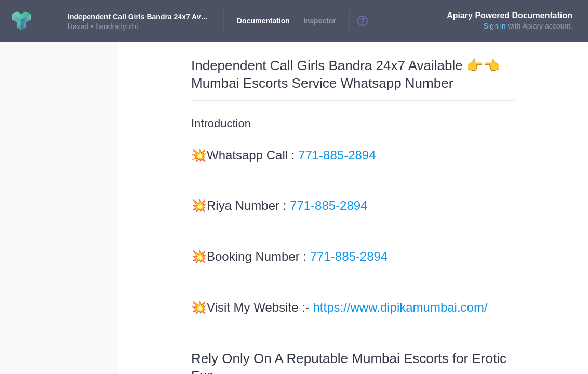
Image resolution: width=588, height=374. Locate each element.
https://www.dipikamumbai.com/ (400, 307)
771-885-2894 (337, 155)
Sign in (495, 26)
